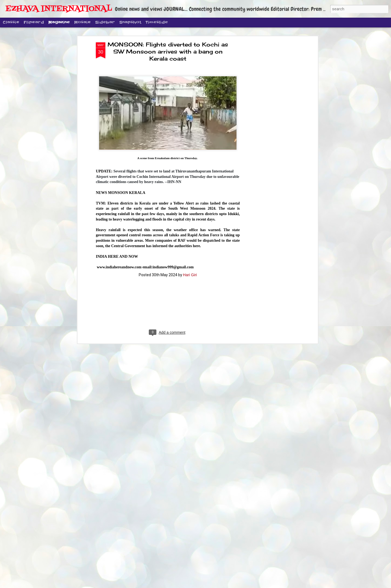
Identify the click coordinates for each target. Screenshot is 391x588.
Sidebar (105, 22)
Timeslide (157, 22)
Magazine (59, 22)
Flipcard (34, 22)
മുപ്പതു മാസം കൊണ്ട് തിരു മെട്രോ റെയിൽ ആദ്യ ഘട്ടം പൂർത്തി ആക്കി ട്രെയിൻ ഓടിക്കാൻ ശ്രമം (190, 526)
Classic (11, 22)
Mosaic (82, 22)
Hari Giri (190, 231)
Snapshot (130, 22)
